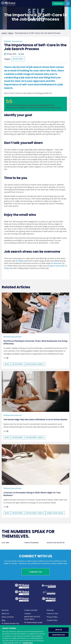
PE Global (20, 261)
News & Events (8, 617)
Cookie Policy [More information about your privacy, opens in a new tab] (28, 643)
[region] (35, 635)
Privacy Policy (52, 617)
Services (5, 610)
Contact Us (35, 572)
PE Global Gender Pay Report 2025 (10, 625)
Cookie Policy (52, 620)
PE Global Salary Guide (33, 623)
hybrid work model (55, 513)
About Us (5, 614)
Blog (3, 620)
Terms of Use (52, 614)
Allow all (59, 630)
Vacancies (58, 3)
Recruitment (17, 41)
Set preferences (59, 635)
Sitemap (50, 610)
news (7, 364)
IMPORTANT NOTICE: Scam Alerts (32, 618)
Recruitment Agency (35, 364)
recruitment (18, 59)
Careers (28, 614)
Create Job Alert (31, 610)
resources (57, 263)
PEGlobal (8, 41)
